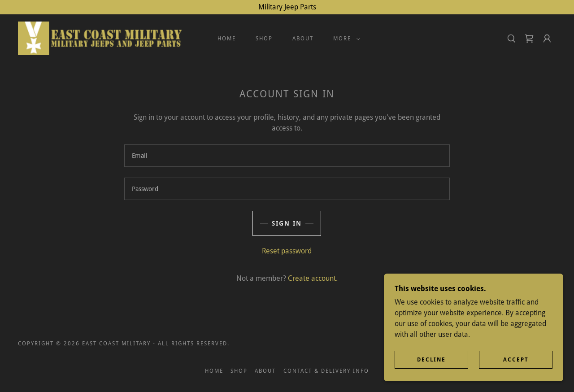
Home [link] (227, 39)
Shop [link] (264, 39)
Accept (516, 360)
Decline (431, 360)
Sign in (287, 223)
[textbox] (287, 156)
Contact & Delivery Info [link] (326, 371)
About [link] (303, 39)
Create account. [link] (313, 278)
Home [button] (214, 371)
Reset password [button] (287, 251)
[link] (101, 38)
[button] (345, 39)
